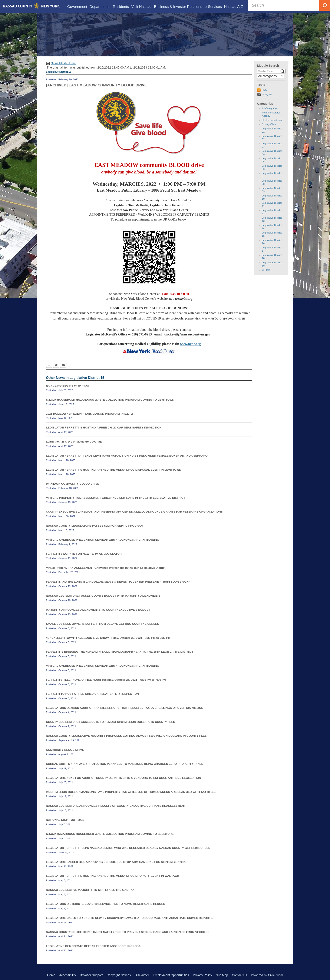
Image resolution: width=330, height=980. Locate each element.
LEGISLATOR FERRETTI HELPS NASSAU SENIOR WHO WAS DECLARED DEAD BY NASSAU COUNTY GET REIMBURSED (128, 848)
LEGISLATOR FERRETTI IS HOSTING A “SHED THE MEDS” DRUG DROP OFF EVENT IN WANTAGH (113, 876)
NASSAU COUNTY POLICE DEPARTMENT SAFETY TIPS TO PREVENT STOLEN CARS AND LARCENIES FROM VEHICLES (128, 932)
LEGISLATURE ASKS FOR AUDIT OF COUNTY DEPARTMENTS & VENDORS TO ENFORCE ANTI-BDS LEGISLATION (123, 778)
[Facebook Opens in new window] (49, 366)
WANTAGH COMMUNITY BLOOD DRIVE (73, 484)
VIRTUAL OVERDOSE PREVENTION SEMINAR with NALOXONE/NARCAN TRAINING (103, 540)
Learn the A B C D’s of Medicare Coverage (74, 442)
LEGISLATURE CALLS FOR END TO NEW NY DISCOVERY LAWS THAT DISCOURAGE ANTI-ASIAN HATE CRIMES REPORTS (129, 918)
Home (51, 975)
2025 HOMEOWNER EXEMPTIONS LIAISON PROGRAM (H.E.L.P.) (89, 414)
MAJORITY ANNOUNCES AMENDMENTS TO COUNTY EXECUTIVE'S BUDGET (98, 610)
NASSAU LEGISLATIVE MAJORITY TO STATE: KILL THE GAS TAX (90, 890)
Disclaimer (142, 975)
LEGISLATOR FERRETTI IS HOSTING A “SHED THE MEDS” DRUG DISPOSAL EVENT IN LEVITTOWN (114, 470)
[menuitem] (77, 7)
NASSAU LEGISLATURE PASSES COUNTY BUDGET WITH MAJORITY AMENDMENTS (103, 596)
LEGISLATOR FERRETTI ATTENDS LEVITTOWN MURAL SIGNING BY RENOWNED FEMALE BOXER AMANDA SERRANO (127, 456)
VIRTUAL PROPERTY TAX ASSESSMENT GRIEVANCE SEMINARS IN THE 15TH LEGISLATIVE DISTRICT (116, 498)
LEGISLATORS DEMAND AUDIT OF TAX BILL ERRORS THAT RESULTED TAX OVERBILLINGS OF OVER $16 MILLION (125, 708)
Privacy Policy (202, 975)
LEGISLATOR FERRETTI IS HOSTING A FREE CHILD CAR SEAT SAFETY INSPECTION (104, 428)
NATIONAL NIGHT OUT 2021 (65, 820)
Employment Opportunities (171, 975)
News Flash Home (63, 63)
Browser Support (91, 975)
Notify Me (267, 95)
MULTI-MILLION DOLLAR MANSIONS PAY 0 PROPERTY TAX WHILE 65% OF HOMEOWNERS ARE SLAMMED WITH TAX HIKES (131, 792)
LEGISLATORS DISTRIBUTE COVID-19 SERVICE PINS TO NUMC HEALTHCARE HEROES (105, 904)
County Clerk (269, 124)
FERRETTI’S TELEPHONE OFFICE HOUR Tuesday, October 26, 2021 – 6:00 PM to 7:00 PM (106, 680)
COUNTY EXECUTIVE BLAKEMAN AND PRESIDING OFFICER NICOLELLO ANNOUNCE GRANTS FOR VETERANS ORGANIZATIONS (134, 512)
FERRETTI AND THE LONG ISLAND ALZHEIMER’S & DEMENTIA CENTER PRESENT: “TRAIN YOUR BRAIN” (118, 582)
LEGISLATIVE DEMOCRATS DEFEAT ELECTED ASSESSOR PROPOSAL (94, 946)
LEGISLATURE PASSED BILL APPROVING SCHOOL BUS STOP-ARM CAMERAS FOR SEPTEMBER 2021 (116, 862)
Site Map (222, 975)
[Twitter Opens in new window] (56, 366)
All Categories (270, 108)
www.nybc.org (190, 344)
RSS (264, 90)
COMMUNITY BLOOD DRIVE (65, 750)
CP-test (266, 270)
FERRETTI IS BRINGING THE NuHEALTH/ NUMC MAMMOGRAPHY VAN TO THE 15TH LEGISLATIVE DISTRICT (120, 652)
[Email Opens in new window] (63, 366)
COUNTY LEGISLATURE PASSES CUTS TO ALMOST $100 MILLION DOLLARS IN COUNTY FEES (110, 722)
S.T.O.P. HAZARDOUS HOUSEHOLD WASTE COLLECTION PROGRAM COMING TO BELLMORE (110, 834)
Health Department (272, 120)
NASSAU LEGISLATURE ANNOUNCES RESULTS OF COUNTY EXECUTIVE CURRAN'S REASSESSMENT (116, 806)
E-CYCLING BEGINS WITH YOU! (68, 386)
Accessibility (67, 975)
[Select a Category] (271, 76)
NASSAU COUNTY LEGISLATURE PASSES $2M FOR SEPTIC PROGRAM (95, 526)
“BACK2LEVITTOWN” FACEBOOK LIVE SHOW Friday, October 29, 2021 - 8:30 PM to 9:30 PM (108, 638)
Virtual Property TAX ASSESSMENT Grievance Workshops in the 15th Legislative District (106, 568)
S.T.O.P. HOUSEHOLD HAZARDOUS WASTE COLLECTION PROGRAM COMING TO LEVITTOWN (110, 400)
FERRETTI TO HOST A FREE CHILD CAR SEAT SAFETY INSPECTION (92, 694)
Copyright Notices (119, 975)
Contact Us (239, 975)
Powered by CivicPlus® (267, 975)
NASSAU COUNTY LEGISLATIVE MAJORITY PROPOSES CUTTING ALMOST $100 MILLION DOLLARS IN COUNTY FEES (126, 736)
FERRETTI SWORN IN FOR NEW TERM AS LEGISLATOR (84, 554)
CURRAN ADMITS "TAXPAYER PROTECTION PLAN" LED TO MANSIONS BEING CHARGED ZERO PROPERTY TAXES (125, 764)
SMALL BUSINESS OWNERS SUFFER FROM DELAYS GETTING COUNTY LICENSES (103, 624)
